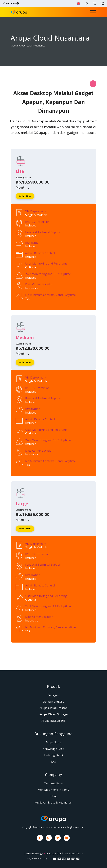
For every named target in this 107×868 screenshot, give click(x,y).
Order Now (25, 196)
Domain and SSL (53, 702)
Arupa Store (53, 742)
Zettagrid (54, 695)
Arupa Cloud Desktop (54, 708)
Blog (53, 796)
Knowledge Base (53, 749)
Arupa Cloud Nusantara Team (66, 853)
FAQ (54, 762)
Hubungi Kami (54, 755)
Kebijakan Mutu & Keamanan (53, 803)
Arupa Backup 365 (53, 721)
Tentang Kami (53, 783)
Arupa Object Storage (53, 714)
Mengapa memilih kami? (53, 790)
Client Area (11, 3)
